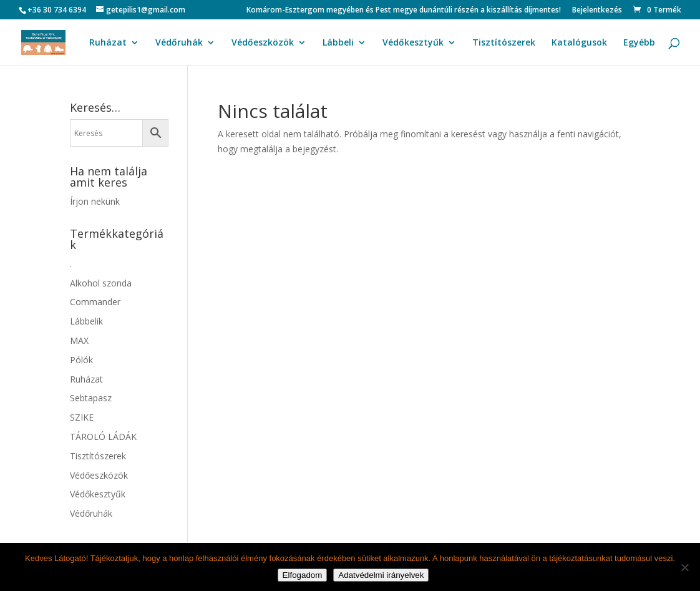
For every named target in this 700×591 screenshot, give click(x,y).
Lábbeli (338, 43)
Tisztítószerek (504, 43)
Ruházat (108, 43)
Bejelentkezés (597, 11)
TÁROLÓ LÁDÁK (103, 437)
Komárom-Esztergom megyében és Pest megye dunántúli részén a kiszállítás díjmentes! (404, 11)
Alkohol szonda (101, 283)
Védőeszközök (263, 43)
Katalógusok (579, 43)
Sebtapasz (91, 398)
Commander (95, 302)
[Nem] (684, 567)
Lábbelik (86, 321)
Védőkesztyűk (413, 43)
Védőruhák (179, 43)
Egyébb (639, 43)
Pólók (81, 360)
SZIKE (82, 417)
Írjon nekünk (95, 201)
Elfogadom (303, 575)
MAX (79, 340)
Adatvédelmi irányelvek (381, 575)
